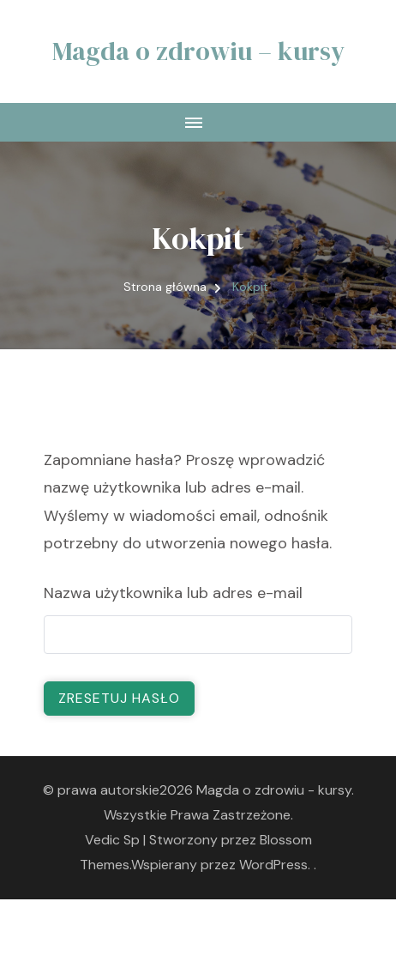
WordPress (273, 865)
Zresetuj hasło (119, 698)
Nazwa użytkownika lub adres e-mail (173, 593)
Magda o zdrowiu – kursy (198, 51)
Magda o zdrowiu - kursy (274, 790)
